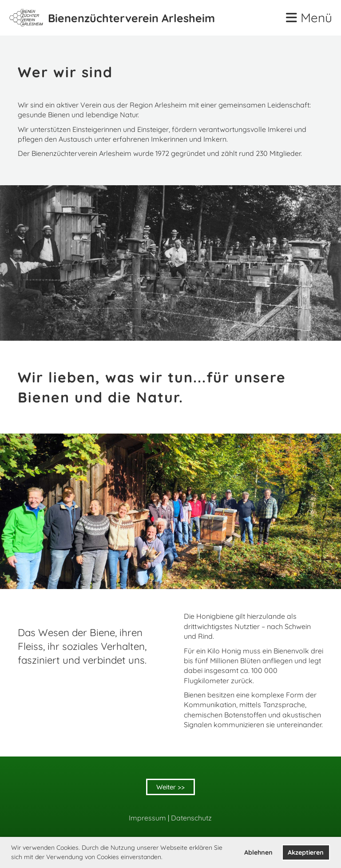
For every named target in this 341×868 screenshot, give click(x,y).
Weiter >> (170, 787)
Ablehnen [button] (258, 852)
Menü (309, 18)
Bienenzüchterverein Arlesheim (131, 18)
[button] (166, 858)
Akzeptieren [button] (306, 852)
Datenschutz (191, 818)
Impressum (147, 818)
